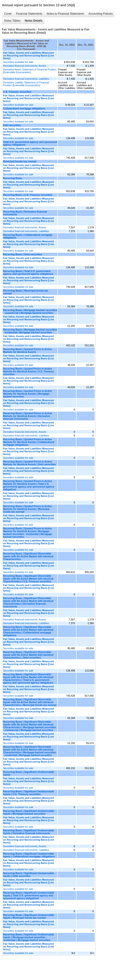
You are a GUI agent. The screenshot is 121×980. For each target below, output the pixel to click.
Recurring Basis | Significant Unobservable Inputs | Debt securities (29, 875)
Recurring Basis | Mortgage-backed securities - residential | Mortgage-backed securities (30, 331)
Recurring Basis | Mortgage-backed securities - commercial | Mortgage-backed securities (30, 311)
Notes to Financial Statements (65, 14)
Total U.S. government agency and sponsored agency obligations (30, 143)
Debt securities (12, 125)
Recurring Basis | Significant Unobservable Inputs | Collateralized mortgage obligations (29, 855)
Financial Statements (29, 14)
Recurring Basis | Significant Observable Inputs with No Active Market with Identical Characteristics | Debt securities (28, 655)
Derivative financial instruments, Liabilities (26, 79)
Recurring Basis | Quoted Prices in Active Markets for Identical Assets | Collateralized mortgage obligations (29, 442)
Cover (8, 14)
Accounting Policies (100, 14)
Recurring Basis (13, 178)
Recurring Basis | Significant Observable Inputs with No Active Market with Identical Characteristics (28, 556)
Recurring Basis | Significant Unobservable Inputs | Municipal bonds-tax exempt (29, 916)
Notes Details (34, 21)
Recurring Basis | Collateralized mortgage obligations (28, 236)
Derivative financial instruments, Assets (25, 66)
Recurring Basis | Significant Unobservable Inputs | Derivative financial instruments (29, 832)
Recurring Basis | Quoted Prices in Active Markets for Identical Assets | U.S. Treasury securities (28, 371)
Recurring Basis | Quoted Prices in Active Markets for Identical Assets (28, 351)
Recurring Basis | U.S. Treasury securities (28, 195)
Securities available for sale (18, 62)
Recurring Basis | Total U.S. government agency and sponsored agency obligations (28, 272)
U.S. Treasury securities (17, 92)
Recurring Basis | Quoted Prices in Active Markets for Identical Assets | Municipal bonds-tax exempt (28, 509)
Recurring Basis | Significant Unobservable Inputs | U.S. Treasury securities (29, 793)
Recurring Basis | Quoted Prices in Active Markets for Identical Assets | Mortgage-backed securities (28, 394)
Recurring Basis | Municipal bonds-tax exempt (26, 292)
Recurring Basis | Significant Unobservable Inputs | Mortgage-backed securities (29, 812)
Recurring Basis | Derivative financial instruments (25, 213)
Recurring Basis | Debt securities (22, 254)
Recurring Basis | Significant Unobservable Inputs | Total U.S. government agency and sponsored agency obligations (29, 895)
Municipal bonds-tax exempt (20, 161)
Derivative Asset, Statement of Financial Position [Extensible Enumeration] (30, 71)
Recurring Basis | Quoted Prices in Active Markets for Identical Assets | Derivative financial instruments (28, 416)
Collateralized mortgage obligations (24, 108)
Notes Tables (12, 21)
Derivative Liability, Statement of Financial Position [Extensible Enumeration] (26, 84)
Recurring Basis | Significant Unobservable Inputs (29, 773)
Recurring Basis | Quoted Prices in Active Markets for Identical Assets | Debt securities (29, 463)
